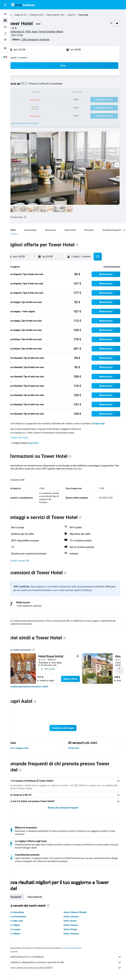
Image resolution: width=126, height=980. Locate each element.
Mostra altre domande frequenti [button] (68, 808)
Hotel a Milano (24, 934)
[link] (39, 687)
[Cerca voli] (5, 14)
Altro (19, 472)
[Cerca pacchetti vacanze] (5, 33)
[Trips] (5, 48)
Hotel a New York (25, 921)
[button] (5, 5)
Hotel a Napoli (24, 925)
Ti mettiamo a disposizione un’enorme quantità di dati (70, 962)
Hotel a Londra (24, 929)
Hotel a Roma (75, 921)
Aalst (81, 15)
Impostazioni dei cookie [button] (28, 438)
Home (19, 15)
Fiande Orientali (63, 15)
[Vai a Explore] (5, 40)
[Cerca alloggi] (5, 20)
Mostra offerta (81, 679)
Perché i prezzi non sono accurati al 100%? (70, 968)
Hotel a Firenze (76, 925)
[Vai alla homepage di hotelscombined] (23, 5)
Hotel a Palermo (77, 934)
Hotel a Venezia (76, 917)
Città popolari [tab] (25, 897)
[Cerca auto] (5, 27)
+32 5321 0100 (25, 35)
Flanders (44, 15)
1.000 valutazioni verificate (46, 40)
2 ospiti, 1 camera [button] (29, 58)
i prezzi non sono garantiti (82, 948)
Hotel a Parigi (75, 929)
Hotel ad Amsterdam (27, 917)
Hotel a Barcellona (26, 912)
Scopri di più (109, 424)
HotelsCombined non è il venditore (70, 957)
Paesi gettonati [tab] (45, 897)
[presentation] (35, 217)
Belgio (28, 15)
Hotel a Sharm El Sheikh (80, 912)
